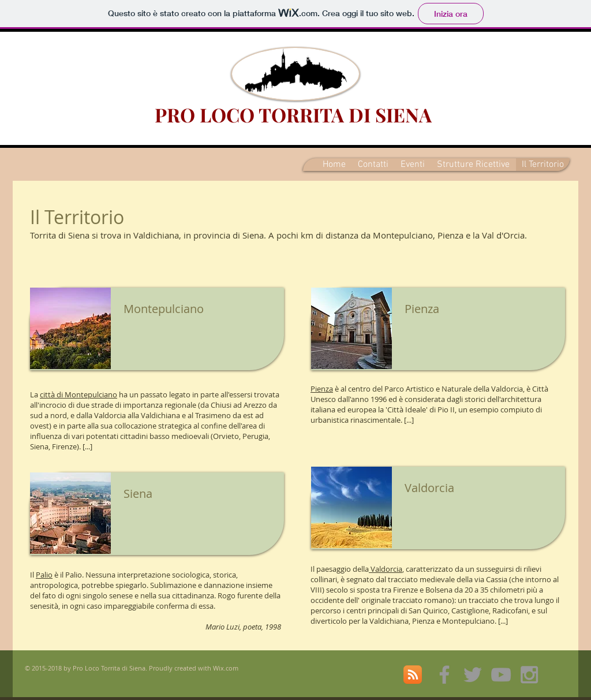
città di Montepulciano (78, 394)
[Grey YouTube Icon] (501, 675)
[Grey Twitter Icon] (473, 675)
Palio (44, 575)
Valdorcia (386, 569)
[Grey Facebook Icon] (444, 675)
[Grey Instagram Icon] (529, 675)
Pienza (322, 389)
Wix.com (226, 668)
